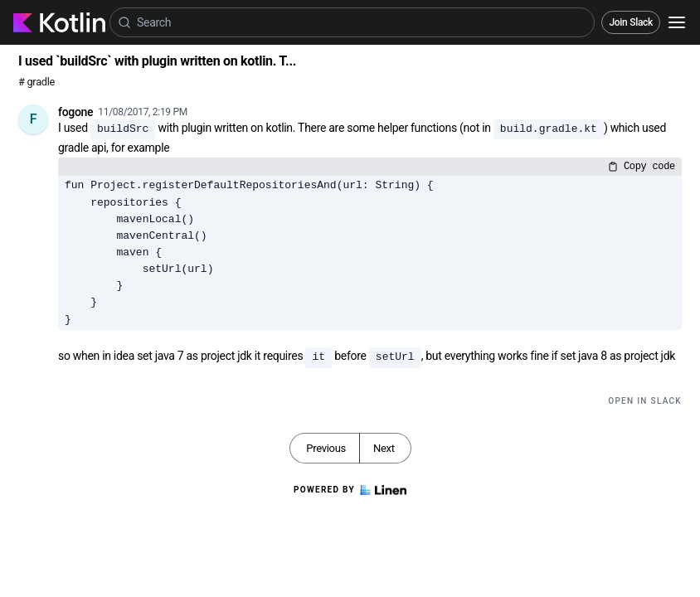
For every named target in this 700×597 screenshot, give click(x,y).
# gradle (36, 82)
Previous (326, 448)
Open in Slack (645, 401)
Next (384, 448)
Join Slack (631, 22)
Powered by (350, 490)
